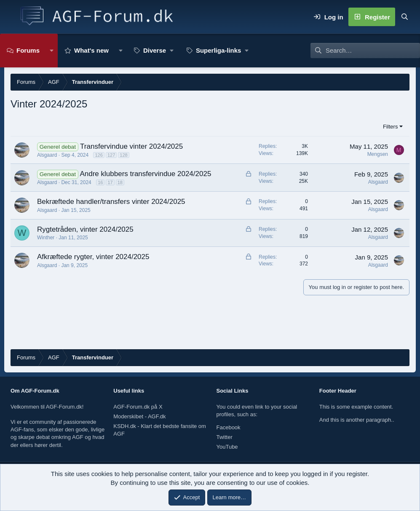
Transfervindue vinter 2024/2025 (131, 146)
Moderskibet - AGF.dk (139, 416)
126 (99, 155)
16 (100, 182)
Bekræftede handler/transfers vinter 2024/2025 (111, 202)
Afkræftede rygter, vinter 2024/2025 (93, 257)
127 (111, 155)
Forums (28, 50)
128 (123, 155)
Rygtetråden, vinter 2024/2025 (85, 229)
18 (120, 182)
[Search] (404, 17)
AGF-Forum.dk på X (138, 407)
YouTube (227, 447)
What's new (91, 50)
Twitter (225, 437)
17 (110, 182)
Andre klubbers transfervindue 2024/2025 (145, 174)
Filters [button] (390, 127)
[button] (52, 51)
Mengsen (378, 154)
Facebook (229, 427)
